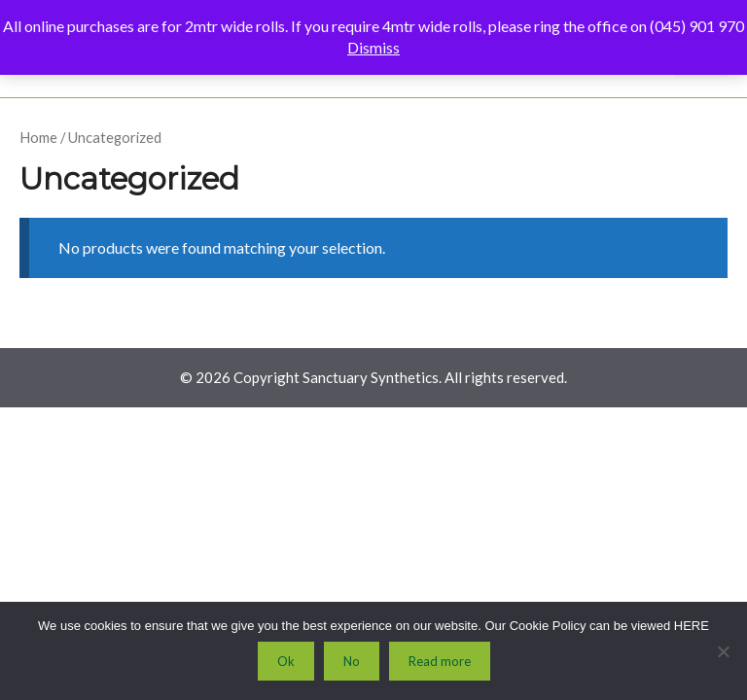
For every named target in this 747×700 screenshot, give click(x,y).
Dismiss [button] (373, 47)
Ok (286, 661)
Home (38, 137)
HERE (692, 626)
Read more (440, 661)
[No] (723, 651)
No (352, 661)
